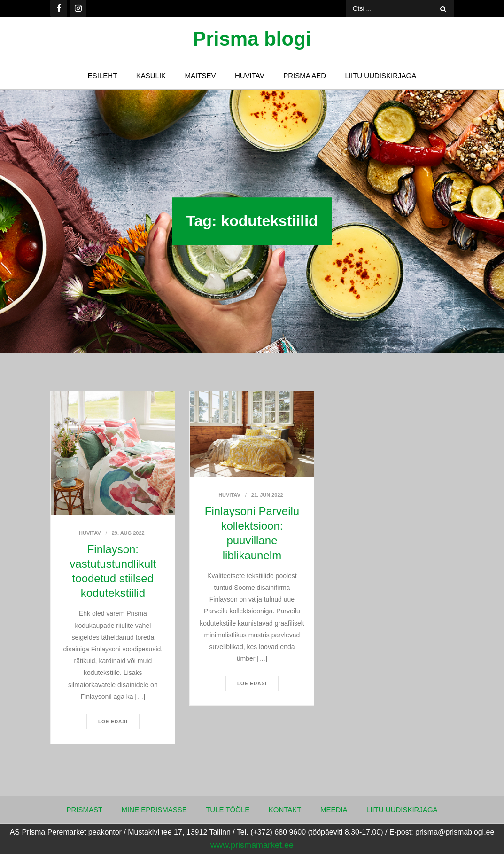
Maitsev (201, 75)
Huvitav (250, 75)
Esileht (103, 75)
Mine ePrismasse (154, 810)
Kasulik (151, 75)
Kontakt (285, 810)
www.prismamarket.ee (252, 845)
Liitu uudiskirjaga (380, 75)
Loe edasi (113, 722)
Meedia (334, 810)
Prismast (84, 810)
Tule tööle (228, 810)
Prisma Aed (305, 75)
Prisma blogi (252, 39)
